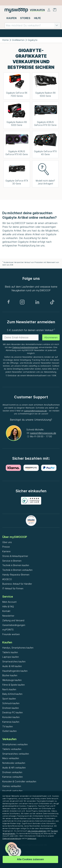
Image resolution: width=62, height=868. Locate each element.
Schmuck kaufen (11, 703)
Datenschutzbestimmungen (25, 347)
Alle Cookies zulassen (30, 859)
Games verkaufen (12, 786)
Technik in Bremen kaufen (16, 565)
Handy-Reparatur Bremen (16, 575)
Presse (6, 547)
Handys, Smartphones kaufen (18, 648)
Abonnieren (51, 337)
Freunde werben (11, 634)
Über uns (7, 542)
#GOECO (7, 579)
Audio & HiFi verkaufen (14, 768)
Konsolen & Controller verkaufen (19, 781)
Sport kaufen (9, 699)
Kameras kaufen (11, 722)
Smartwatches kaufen (14, 662)
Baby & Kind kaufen (12, 694)
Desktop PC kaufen (13, 712)
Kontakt (6, 611)
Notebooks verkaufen (14, 763)
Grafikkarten (18, 40)
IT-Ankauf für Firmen (13, 588)
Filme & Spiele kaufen (14, 685)
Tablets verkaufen (12, 749)
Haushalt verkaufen (12, 791)
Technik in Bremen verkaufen (17, 570)
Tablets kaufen (10, 652)
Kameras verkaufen (13, 777)
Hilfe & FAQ (8, 607)
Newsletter (8, 616)
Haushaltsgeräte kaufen (15, 671)
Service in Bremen (12, 561)
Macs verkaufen (11, 758)
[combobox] (33, 25)
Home (6, 40)
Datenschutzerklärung (12, 838)
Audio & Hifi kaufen (12, 666)
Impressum (32, 838)
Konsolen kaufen (11, 717)
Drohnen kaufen (11, 708)
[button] (57, 25)
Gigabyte (33, 40)
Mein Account (9, 602)
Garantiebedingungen (14, 625)
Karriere (6, 551)
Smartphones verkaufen (15, 744)
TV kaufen (8, 726)
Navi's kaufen (9, 689)
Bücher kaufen (10, 675)
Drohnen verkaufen (12, 772)
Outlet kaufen (9, 731)
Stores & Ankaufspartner (15, 556)
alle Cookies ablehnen (37, 831)
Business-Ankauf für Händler (17, 584)
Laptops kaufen (11, 657)
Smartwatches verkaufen (16, 754)
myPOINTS (8, 630)
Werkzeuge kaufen (12, 680)
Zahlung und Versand (13, 620)
